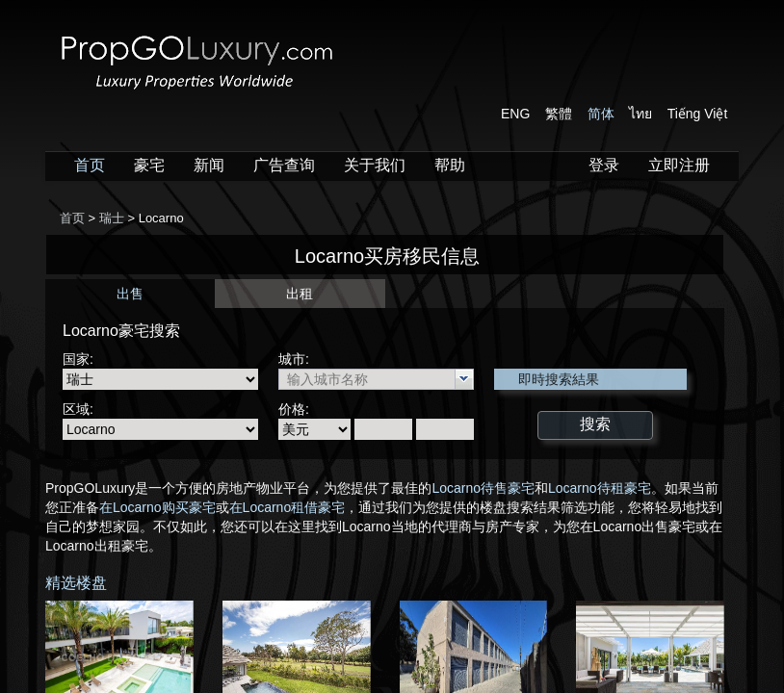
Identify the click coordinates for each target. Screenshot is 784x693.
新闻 (209, 165)
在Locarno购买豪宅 (157, 507)
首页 (90, 165)
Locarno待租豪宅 (600, 488)
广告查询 (284, 165)
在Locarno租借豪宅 (287, 507)
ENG (515, 114)
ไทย (640, 114)
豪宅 (149, 165)
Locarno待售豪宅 (483, 488)
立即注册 (679, 165)
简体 (601, 114)
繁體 (559, 114)
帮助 (450, 165)
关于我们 (375, 165)
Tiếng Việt (698, 114)
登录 (604, 165)
